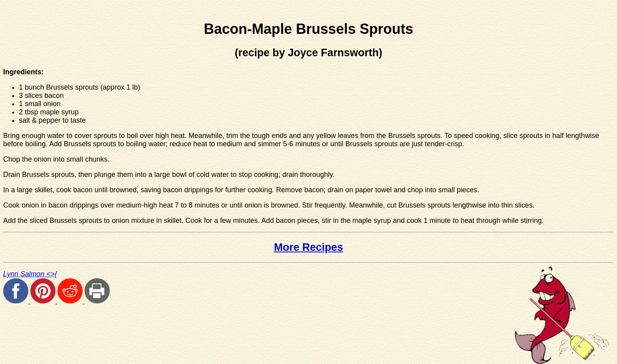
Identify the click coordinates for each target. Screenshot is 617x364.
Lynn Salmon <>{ (30, 274)
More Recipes (308, 247)
